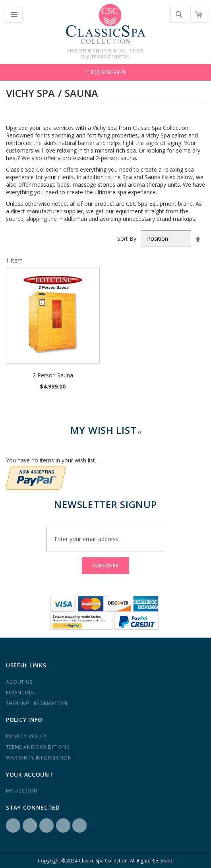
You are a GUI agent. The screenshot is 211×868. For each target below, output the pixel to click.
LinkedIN (46, 825)
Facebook (13, 825)
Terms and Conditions (38, 747)
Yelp (63, 825)
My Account (23, 791)
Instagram (30, 825)
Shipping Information (37, 703)
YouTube (79, 825)
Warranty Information (39, 758)
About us (19, 682)
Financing (20, 693)
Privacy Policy (26, 736)
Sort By (127, 239)
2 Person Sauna (53, 375)
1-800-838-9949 (105, 72)
